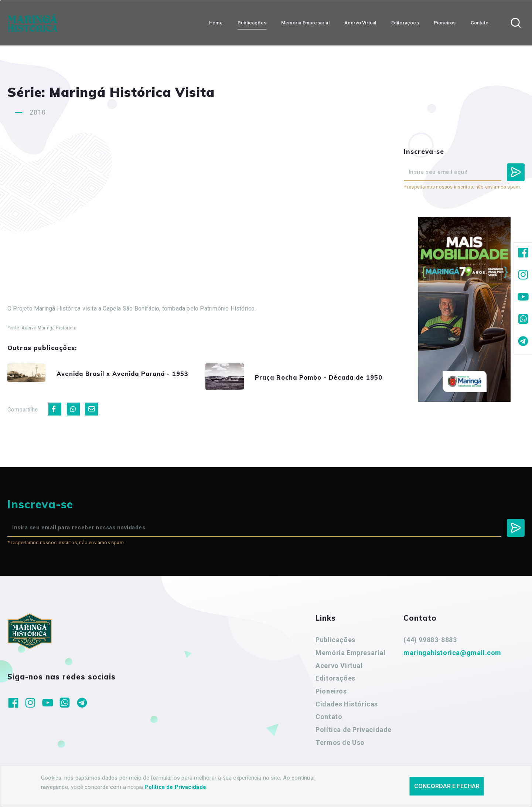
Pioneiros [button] (445, 22)
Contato (329, 719)
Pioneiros (331, 693)
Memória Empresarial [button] (305, 22)
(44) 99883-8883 (430, 642)
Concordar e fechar (447, 786)
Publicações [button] (252, 22)
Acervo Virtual (339, 668)
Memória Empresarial (350, 655)
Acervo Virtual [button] (360, 22)
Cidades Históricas (347, 706)
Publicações (335, 642)
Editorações (335, 681)
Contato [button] (480, 22)
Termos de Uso (340, 745)
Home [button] (216, 22)
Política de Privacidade (354, 732)
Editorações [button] (405, 22)
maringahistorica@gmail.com (452, 655)
